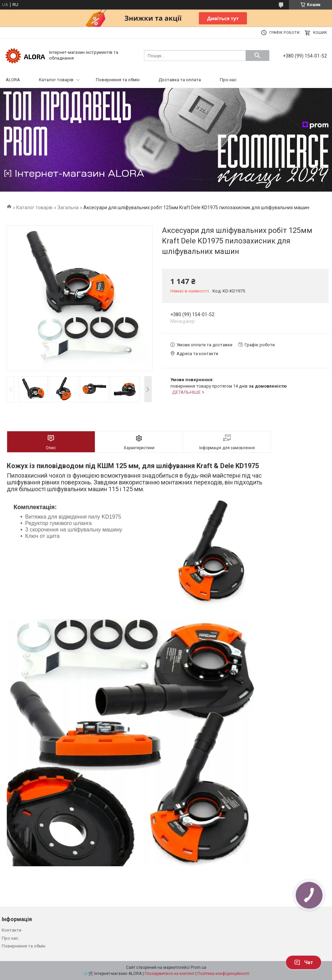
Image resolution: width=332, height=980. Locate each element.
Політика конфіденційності (223, 974)
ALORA (13, 80)
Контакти (12, 930)
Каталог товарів (56, 80)
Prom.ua (199, 967)
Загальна (68, 208)
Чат (304, 962)
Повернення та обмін (118, 80)
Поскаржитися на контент (170, 974)
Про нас (228, 80)
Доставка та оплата (180, 80)
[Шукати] (257, 56)
